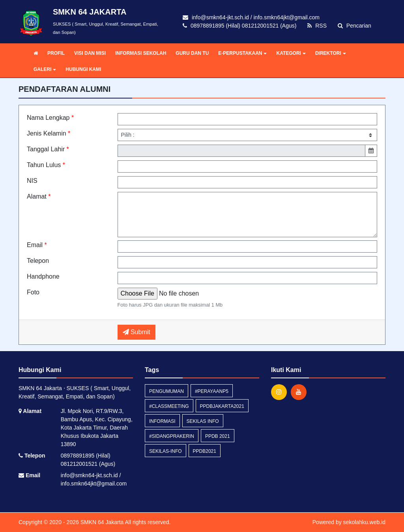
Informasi (162, 421)
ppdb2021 (205, 451)
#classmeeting (169, 406)
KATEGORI (291, 53)
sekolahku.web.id (364, 522)
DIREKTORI (331, 53)
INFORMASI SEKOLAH (141, 53)
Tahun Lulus (46, 165)
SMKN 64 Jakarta (101, 522)
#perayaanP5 (212, 391)
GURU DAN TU (192, 53)
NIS (32, 181)
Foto (33, 292)
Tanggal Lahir (48, 149)
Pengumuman (166, 391)
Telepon (38, 261)
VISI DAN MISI (90, 53)
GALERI (45, 69)
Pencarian (354, 26)
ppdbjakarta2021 (222, 406)
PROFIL (56, 53)
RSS (317, 26)
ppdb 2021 (218, 436)
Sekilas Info (203, 421)
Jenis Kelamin (49, 133)
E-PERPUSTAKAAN (242, 53)
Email (37, 245)
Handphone (43, 276)
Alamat (39, 196)
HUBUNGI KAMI (83, 69)
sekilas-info (166, 451)
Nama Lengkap (50, 118)
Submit (137, 332)
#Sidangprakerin (172, 436)
